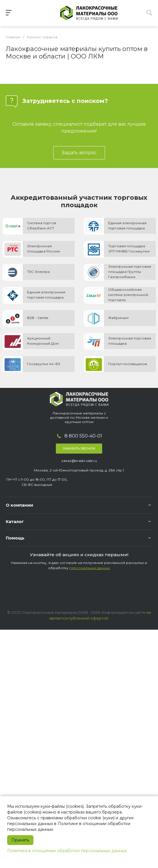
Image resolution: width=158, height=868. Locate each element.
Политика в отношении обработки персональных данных (67, 851)
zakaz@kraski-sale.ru (79, 461)
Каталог (15, 522)
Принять (20, 840)
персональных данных (90, 568)
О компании (19, 505)
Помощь (15, 538)
